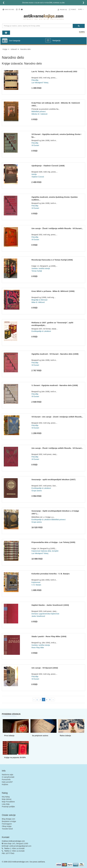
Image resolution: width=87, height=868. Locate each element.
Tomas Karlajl (37, 271)
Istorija (34, 174)
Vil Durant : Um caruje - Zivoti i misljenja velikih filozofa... (57, 417)
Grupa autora (37, 491)
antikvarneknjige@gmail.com (20, 846)
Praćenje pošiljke (8, 807)
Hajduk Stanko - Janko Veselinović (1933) (50, 605)
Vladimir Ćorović (38, 177)
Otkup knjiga (7, 826)
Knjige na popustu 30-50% (15, 757)
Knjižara (5, 784)
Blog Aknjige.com (8, 819)
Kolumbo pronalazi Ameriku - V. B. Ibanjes (51, 574)
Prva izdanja (9, 736)
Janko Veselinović (38, 616)
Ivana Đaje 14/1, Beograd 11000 (16, 844)
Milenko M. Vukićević (39, 114)
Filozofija (35, 80)
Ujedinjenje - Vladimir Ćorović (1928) (48, 166)
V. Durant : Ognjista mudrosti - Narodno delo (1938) (55, 385)
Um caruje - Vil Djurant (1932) (45, 668)
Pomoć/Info (6, 780)
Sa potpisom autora (40, 736)
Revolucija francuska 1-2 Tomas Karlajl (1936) (52, 260)
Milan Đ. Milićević (38, 302)
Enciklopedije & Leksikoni (41, 331)
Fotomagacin (7, 824)
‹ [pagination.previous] (34, 700)
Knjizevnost (36, 551)
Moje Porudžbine (8, 802)
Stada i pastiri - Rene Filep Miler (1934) (49, 636)
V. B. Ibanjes (36, 585)
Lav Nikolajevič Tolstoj (40, 83)
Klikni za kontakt (18, 848)
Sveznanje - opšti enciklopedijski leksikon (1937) (53, 479)
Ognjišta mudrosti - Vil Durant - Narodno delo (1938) (55, 354)
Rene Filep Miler (38, 648)
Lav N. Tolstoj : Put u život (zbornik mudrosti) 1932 (54, 71)
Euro (81, 9)
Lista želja (6, 804)
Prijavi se (63, 10)
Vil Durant (35, 145)
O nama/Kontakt (8, 777)
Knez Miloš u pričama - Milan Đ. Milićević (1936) (53, 291)
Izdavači (14, 49)
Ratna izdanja (65, 736)
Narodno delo (25, 49)
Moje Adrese (7, 799)
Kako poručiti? (7, 782)
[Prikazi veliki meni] (48, 40)
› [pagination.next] (53, 700)
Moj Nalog (6, 797)
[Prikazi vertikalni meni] (5, 41)
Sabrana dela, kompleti (50, 551)
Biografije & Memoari (39, 300)
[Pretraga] (79, 26)
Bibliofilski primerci (39, 112)
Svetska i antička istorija (41, 268)
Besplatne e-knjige (9, 821)
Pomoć (74, 9)
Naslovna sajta (7, 775)
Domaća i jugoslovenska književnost (45, 614)
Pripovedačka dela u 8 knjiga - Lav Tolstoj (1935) (53, 542)
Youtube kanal (7, 829)
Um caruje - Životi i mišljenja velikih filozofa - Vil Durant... (57, 228)
